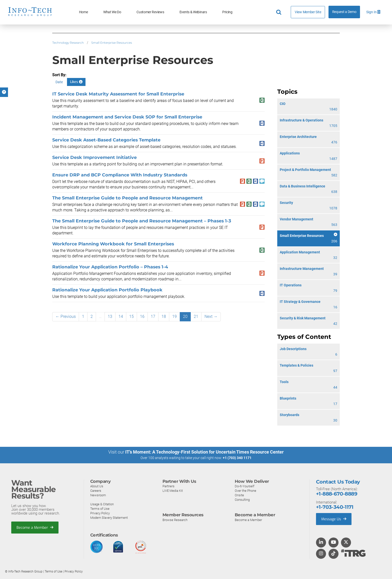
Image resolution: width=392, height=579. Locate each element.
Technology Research (68, 43)
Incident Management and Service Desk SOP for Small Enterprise (127, 117)
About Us (97, 486)
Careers (96, 490)
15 (131, 316)
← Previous (66, 316)
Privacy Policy (100, 513)
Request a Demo (344, 12)
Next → (211, 316)
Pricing (227, 12)
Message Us (334, 519)
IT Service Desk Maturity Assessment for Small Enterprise (118, 94)
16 (142, 316)
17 (153, 316)
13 (110, 316)
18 (164, 316)
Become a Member (35, 528)
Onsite (239, 495)
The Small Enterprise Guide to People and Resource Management (127, 198)
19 (174, 316)
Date (59, 82)
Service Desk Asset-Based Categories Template (106, 140)
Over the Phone (245, 490)
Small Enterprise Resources (112, 43)
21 (196, 316)
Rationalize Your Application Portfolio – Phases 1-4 (110, 267)
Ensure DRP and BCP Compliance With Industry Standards (120, 175)
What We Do (112, 12)
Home (83, 12)
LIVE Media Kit (173, 490)
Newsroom (98, 495)
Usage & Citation (102, 504)
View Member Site (308, 12)
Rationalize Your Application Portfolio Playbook (107, 290)
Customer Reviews (150, 12)
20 (185, 316)
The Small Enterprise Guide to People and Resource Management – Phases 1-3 (142, 221)
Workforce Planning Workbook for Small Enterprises (113, 244)
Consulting (242, 499)
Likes (76, 82)
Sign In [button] (373, 12)
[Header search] (279, 12)
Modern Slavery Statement (109, 517)
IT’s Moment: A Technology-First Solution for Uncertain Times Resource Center (204, 452)
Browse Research (175, 520)
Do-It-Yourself (244, 486)
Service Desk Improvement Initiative (94, 157)
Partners (168, 486)
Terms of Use (100, 508)
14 (121, 316)
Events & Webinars (193, 12)
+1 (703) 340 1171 (237, 458)
